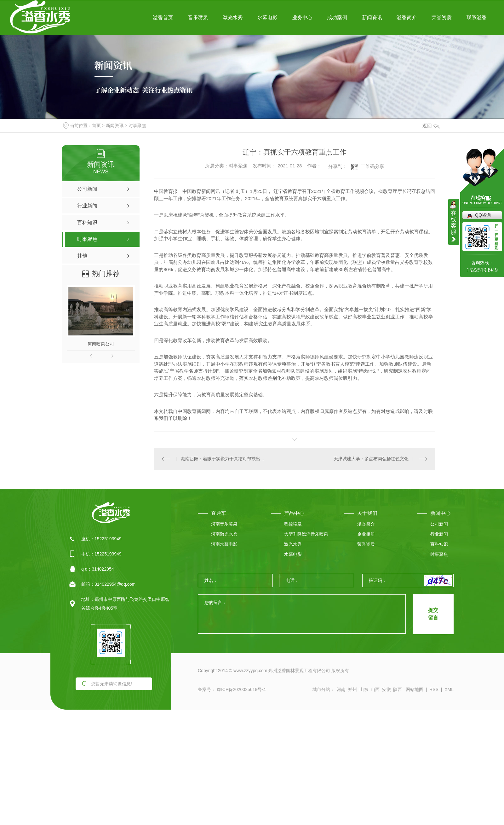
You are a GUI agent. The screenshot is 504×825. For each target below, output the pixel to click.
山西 (375, 689)
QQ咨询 (483, 215)
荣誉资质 (442, 17)
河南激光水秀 (224, 534)
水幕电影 (267, 17)
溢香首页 (163, 17)
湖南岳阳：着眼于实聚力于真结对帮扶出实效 (224, 459)
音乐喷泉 (198, 17)
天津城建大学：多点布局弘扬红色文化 (371, 459)
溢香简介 (407, 17)
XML (449, 689)
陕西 (398, 689)
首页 (96, 125)
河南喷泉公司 (101, 344)
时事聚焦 (137, 125)
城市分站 (321, 689)
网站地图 (415, 689)
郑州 (352, 689)
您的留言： (302, 614)
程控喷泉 (293, 524)
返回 (431, 126)
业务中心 (302, 17)
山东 (364, 689)
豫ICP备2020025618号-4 (241, 689)
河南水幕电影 (224, 544)
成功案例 (337, 17)
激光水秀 (233, 17)
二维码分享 (372, 166)
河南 (341, 689)
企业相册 (366, 534)
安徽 (387, 689)
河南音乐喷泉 (224, 524)
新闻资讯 (372, 17)
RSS (434, 689)
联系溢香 (477, 17)
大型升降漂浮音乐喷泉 (306, 534)
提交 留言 (433, 614)
